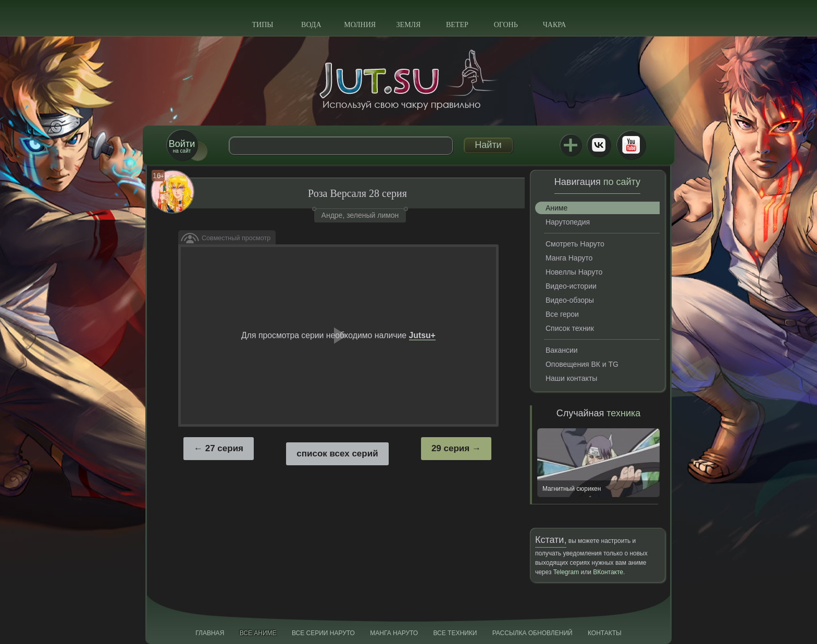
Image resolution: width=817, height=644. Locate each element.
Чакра (555, 25)
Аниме (556, 208)
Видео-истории (571, 286)
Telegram (566, 572)
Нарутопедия (568, 222)
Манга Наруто (569, 258)
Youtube (631, 145)
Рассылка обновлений (533, 633)
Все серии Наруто (323, 633)
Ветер (457, 25)
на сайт (182, 146)
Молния (360, 25)
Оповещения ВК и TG (582, 364)
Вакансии (562, 350)
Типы (262, 25)
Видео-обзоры (570, 300)
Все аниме (258, 633)
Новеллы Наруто (574, 272)
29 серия (450, 448)
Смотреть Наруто (575, 244)
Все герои (562, 314)
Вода (311, 25)
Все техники (455, 633)
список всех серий (337, 454)
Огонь (506, 25)
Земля (409, 25)
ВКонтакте (599, 145)
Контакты (605, 633)
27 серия (224, 448)
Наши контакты (571, 378)
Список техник (570, 328)
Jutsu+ (571, 145)
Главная (210, 633)
